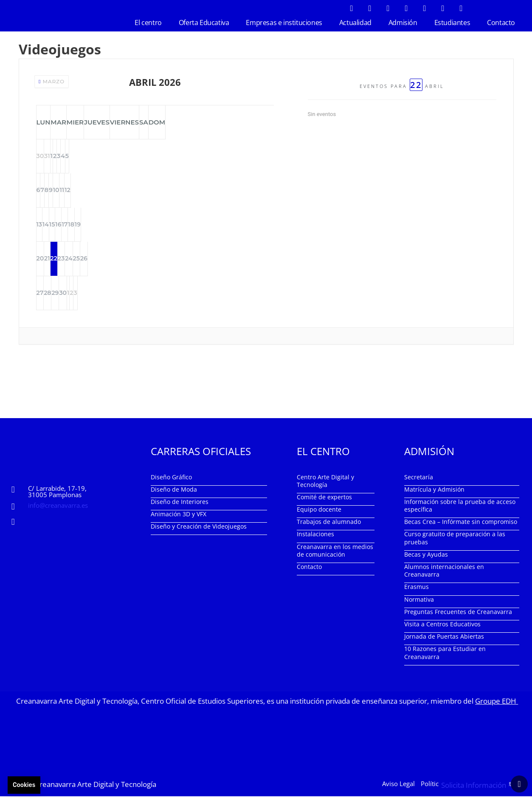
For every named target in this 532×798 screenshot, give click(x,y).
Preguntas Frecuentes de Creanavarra (458, 613)
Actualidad (355, 23)
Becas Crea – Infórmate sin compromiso (461, 523)
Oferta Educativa (204, 23)
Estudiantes (452, 23)
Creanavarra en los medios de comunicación (335, 552)
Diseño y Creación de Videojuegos (199, 528)
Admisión (403, 23)
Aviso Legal (398, 785)
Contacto (501, 23)
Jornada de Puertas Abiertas (444, 638)
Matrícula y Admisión (434, 491)
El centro (148, 23)
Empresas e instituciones (284, 23)
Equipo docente (319, 511)
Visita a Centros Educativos (442, 626)
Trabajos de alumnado (329, 523)
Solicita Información (474, 785)
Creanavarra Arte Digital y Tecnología (96, 785)
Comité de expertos (324, 498)
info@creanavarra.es (58, 507)
